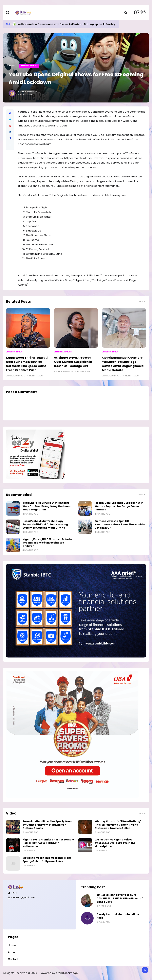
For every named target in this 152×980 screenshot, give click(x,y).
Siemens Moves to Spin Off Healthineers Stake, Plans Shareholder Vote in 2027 (120, 524)
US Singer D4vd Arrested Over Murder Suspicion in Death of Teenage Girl (73, 362)
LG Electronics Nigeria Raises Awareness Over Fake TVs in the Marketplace (115, 843)
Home (12, 66)
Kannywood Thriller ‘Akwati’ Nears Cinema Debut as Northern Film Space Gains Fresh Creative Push (27, 364)
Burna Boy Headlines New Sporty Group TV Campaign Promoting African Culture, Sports (48, 825)
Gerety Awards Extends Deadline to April (119, 916)
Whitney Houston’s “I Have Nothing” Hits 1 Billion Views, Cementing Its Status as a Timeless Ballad (118, 825)
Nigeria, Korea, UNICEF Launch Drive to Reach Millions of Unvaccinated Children (47, 543)
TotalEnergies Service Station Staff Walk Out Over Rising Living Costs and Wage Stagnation (47, 506)
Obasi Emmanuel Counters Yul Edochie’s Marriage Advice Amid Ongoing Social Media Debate (123, 364)
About (12, 952)
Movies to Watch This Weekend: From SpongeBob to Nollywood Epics (47, 860)
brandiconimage (67, 973)
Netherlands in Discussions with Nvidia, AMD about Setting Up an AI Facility (66, 24)
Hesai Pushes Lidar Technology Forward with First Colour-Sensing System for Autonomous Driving (45, 524)
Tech (9, 24)
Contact (13, 959)
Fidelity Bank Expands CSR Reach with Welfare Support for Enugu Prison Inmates (119, 506)
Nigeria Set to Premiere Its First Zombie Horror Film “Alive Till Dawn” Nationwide (48, 843)
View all (142, 301)
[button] (10, 145)
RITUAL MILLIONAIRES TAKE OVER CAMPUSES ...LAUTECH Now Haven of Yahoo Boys (120, 899)
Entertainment (29, 66)
